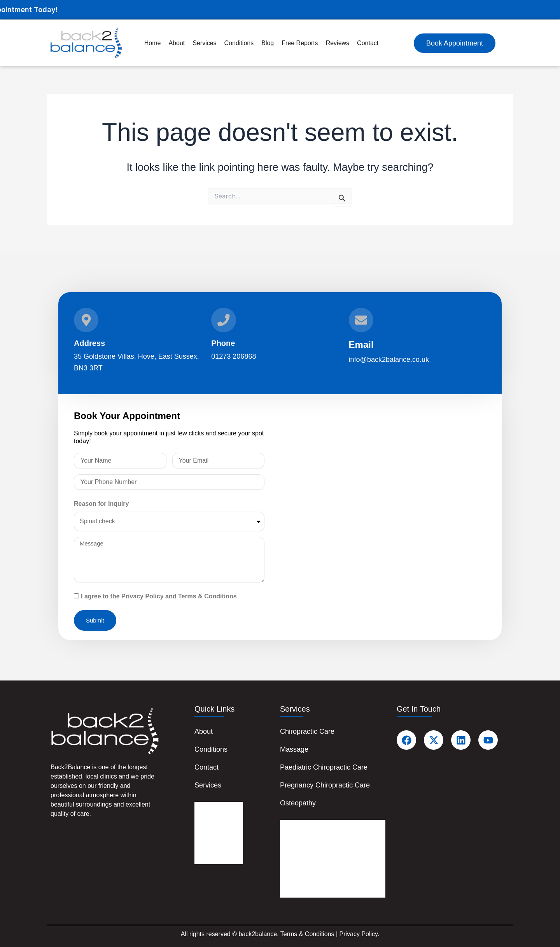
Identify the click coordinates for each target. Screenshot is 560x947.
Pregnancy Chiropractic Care (325, 785)
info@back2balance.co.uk (389, 360)
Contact (368, 43)
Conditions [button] (239, 43)
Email (361, 345)
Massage (294, 749)
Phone (223, 343)
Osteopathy (298, 803)
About (177, 43)
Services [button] (204, 43)
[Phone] (224, 320)
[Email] (361, 320)
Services (208, 785)
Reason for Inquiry (101, 504)
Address (89, 343)
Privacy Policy (143, 596)
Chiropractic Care (307, 731)
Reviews (338, 43)
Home (153, 43)
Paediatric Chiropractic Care (324, 767)
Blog (268, 43)
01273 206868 (234, 356)
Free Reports (300, 43)
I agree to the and (159, 596)
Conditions (211, 749)
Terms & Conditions (207, 596)
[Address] (86, 320)
